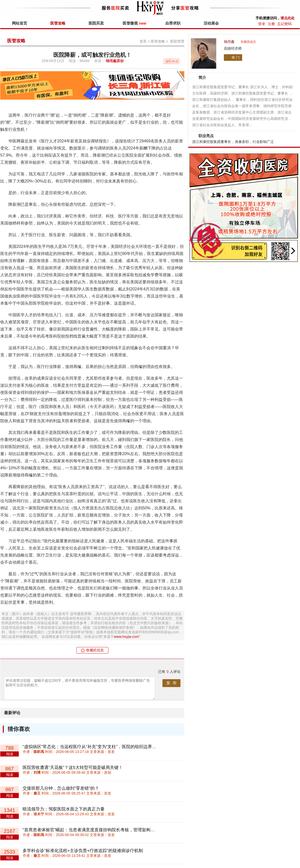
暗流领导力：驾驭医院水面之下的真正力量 (64, 809)
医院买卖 (96, 23)
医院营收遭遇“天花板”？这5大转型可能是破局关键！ (73, 768)
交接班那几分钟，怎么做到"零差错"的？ (61, 788)
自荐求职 (173, 23)
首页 (143, 41)
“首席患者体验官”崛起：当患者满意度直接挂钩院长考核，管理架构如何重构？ (97, 830)
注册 (271, 24)
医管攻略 (58, 23)
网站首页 (20, 23)
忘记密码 (285, 24)
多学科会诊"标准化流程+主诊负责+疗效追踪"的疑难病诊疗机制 (83, 851)
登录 (262, 24)
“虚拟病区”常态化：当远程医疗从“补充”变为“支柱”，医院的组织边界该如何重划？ (100, 747)
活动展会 (211, 23)
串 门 (236, 58)
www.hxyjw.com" (127, 637)
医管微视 (134, 23)
